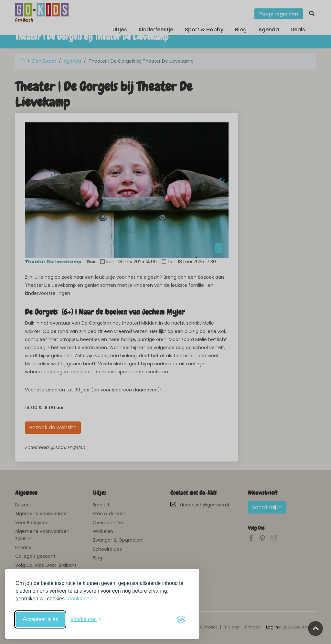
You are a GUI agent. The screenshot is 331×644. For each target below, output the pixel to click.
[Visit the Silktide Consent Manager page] (181, 619)
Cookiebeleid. (83, 599)
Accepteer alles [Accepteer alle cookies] (40, 619)
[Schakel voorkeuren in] (86, 619)
